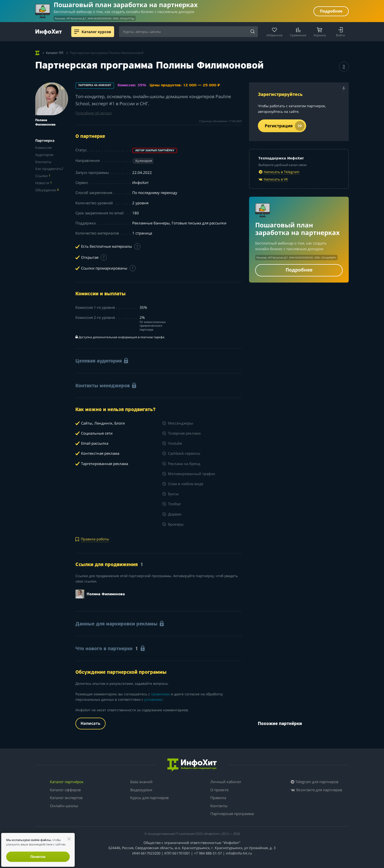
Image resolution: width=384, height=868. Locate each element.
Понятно (38, 857)
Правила (218, 798)
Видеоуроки (141, 790)
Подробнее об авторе (94, 113)
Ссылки (43, 176)
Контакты (43, 162)
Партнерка (45, 140)
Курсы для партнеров (150, 798)
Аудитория (44, 155)
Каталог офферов (65, 790)
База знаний (141, 782)
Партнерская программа (232, 814)
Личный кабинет (226, 782)
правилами (160, 694)
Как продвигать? (49, 169)
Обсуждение (47, 190)
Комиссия (43, 148)
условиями (153, 699)
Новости (44, 183)
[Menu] (77, 32)
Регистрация (285, 126)
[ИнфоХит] (49, 32)
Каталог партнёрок (67, 782)
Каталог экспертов (66, 798)
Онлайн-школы (64, 806)
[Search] (252, 32)
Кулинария (144, 161)
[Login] (341, 32)
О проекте (219, 790)
